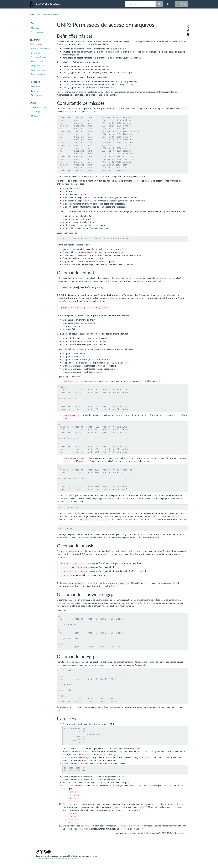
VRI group (38, 95)
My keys (35, 116)
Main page (35, 28)
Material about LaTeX (39, 108)
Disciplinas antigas (38, 74)
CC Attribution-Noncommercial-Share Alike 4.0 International (56, 858)
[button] (169, 4)
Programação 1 (37, 61)
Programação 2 (37, 66)
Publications (36, 87)
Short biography (37, 32)
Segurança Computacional (41, 57)
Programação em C (39, 70)
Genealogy (35, 112)
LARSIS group (39, 91)
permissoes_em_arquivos (48, 14)
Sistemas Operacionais (40, 49)
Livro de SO (36, 53)
